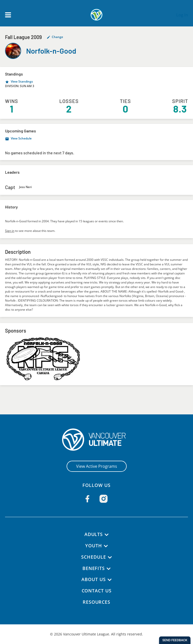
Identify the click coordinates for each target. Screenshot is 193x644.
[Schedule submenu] (110, 557)
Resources (96, 602)
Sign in (10, 231)
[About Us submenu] (110, 580)
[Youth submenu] (106, 546)
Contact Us (96, 591)
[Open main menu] (8, 15)
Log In (182, 15)
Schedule (94, 557)
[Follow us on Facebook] (87, 499)
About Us (93, 579)
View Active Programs (96, 466)
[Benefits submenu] (109, 569)
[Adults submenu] (107, 535)
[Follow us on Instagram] (104, 499)
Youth (94, 546)
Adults (94, 534)
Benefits (93, 568)
